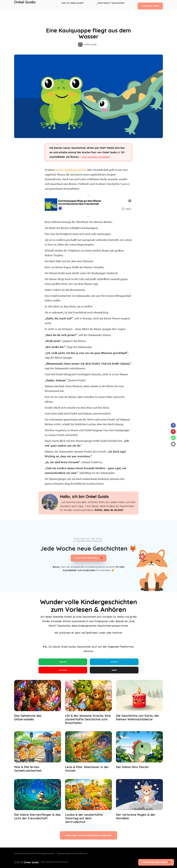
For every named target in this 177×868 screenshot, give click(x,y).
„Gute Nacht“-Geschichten (111, 5)
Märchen (88, 856)
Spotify (63, 662)
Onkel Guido (25, 5)
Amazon (114, 662)
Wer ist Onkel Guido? (74, 5)
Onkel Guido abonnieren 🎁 (88, 558)
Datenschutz (49, 862)
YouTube (63, 671)
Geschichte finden (150, 5)
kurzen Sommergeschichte (71, 170)
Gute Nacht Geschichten (25, 856)
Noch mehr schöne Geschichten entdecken (88, 838)
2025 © (24, 862)
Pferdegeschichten (48, 856)
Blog (38, 862)
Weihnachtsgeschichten (70, 856)
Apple (114, 671)
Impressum (62, 862)
